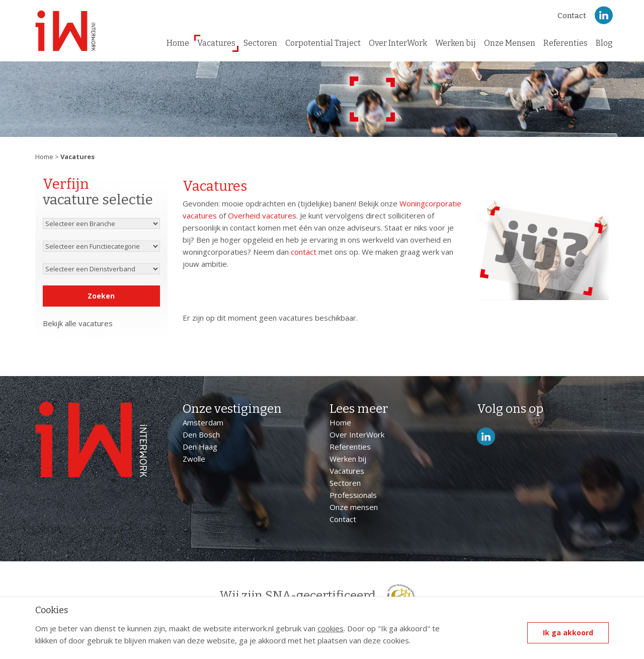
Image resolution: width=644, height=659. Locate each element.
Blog (604, 43)
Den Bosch (201, 434)
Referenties (566, 43)
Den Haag (200, 447)
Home (178, 43)
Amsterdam (203, 422)
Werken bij (456, 43)
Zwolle (194, 459)
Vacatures (216, 43)
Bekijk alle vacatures (78, 323)
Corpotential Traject (323, 43)
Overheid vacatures (262, 215)
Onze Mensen (510, 43)
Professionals (353, 495)
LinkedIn (604, 15)
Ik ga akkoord (568, 633)
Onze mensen (354, 507)
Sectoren (260, 43)
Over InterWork (398, 43)
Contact (572, 16)
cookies (331, 628)
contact (304, 252)
